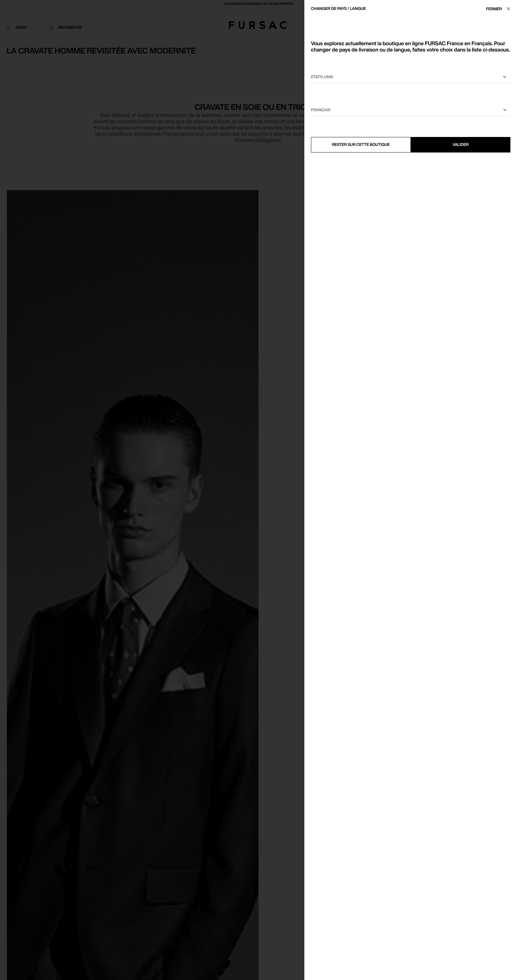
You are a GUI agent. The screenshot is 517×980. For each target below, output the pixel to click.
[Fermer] (500, 9)
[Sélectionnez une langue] (411, 110)
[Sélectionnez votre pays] (411, 77)
